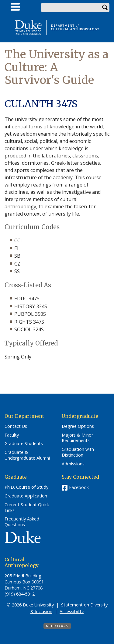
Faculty (12, 435)
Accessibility (72, 611)
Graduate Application (26, 496)
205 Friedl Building (23, 576)
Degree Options (78, 426)
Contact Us (16, 426)
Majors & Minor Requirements (77, 438)
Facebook (79, 487)
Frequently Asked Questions (22, 522)
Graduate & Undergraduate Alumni (27, 455)
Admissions (73, 464)
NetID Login (57, 626)
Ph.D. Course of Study (26, 487)
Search (105, 8)
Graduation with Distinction (78, 452)
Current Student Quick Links (27, 508)
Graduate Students (24, 444)
